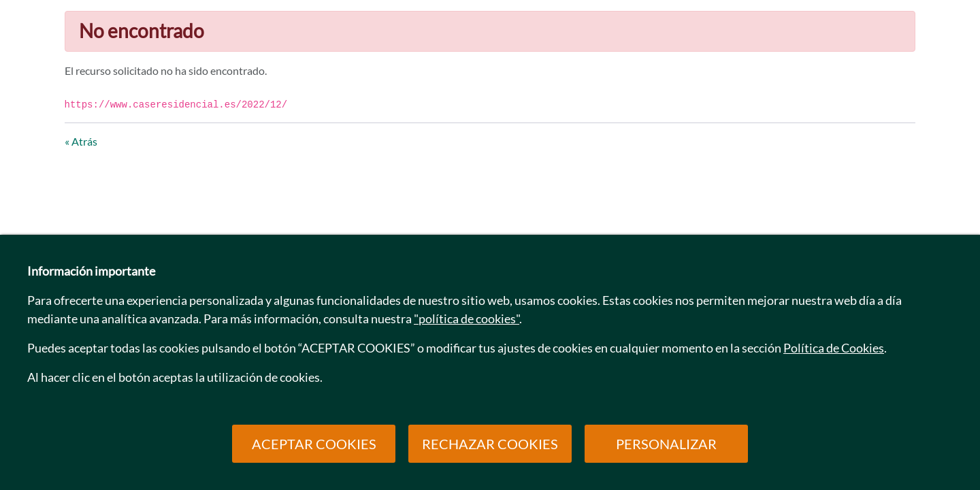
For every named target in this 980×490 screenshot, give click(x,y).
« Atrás (81, 141)
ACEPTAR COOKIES (314, 444)
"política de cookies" (467, 318)
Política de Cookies (834, 348)
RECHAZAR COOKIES (490, 444)
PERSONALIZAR (666, 444)
